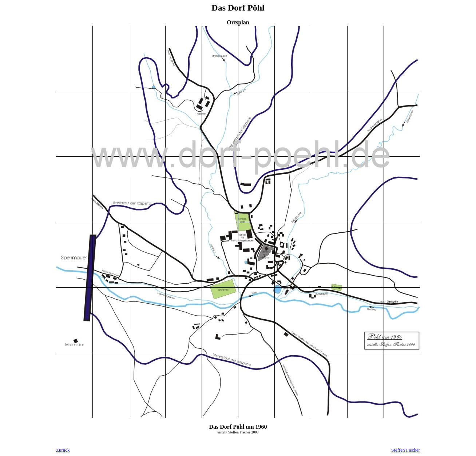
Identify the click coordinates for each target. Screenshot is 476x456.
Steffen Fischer (406, 450)
